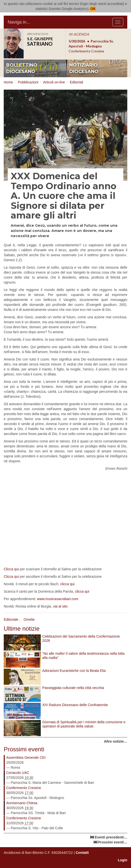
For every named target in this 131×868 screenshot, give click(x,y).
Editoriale (11, 619)
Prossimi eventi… (113, 842)
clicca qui (67, 584)
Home (8, 82)
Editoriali (77, 82)
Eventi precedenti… (111, 837)
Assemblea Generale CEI (26, 758)
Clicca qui (11, 569)
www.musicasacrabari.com (58, 599)
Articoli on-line (54, 82)
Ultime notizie (22, 629)
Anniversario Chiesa (22, 803)
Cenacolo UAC (18, 773)
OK (93, 9)
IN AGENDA (79, 34)
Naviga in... (19, 22)
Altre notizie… (116, 741)
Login (123, 860)
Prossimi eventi (24, 749)
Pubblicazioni (28, 82)
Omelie (29, 619)
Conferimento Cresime (24, 788)
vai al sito (60, 606)
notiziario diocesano (84, 68)
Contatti (82, 853)
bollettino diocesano (22, 68)
